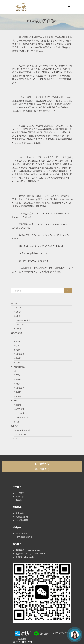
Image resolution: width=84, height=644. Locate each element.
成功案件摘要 (19, 409)
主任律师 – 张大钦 (23, 320)
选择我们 (17, 329)
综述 (16, 337)
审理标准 (17, 346)
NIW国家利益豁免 (18, 367)
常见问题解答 (19, 354)
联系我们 (15, 439)
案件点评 (17, 363)
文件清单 (17, 350)
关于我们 (15, 303)
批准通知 (17, 405)
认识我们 (17, 308)
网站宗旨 (17, 312)
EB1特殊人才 (22, 533)
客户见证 (17, 422)
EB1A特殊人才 (17, 333)
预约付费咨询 (42, 469)
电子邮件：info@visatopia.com (31, 554)
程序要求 (17, 341)
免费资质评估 (42, 464)
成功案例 (15, 401)
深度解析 (17, 358)
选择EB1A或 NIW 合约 (22, 430)
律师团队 (17, 316)
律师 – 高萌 (21, 325)
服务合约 (15, 426)
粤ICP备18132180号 (23, 642)
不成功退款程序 (20, 434)
